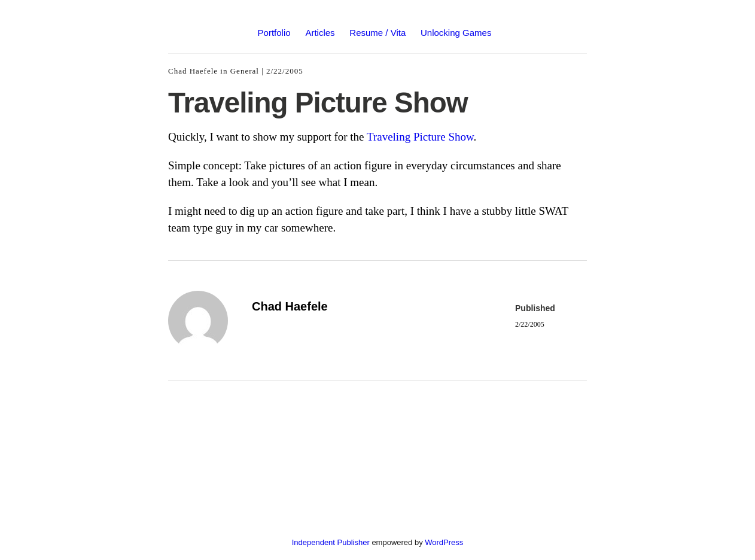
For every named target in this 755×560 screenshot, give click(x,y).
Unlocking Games (456, 33)
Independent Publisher (331, 542)
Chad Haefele (193, 71)
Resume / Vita (377, 33)
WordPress (444, 542)
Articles (320, 33)
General (245, 71)
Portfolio (274, 33)
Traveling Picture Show (420, 137)
